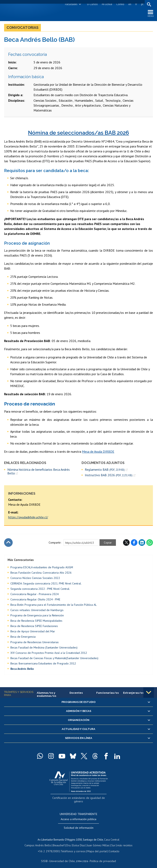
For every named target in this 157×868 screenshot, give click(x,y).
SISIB (46, 857)
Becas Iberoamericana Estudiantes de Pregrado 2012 (43, 664)
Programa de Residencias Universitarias (35, 643)
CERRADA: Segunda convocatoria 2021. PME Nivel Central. (46, 584)
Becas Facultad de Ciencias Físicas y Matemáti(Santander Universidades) (54, 659)
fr (136, 4)
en (129, 4)
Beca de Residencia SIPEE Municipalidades (36, 621)
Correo (120, 4)
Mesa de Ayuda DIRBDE (98, 452)
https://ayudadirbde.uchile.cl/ (28, 518)
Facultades (71, 4)
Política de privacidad (101, 857)
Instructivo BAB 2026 (109, 476)
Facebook (134, 543)
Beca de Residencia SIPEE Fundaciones (34, 627)
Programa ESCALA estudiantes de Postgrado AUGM (42, 568)
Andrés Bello (45, 842)
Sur (112, 842)
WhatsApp (150, 543)
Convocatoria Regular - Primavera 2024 (35, 595)
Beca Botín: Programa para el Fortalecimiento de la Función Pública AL (54, 606)
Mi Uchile (106, 4)
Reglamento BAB (105, 470)
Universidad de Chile (63, 857)
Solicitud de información (79, 824)
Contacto (111, 847)
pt (142, 4)
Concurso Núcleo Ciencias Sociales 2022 (35, 579)
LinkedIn (142, 543)
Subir (8, 543)
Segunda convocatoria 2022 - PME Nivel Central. (40, 590)
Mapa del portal (95, 847)
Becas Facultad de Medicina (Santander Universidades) (44, 648)
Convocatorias (22, 28)
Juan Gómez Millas (97, 842)
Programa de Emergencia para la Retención (37, 616)
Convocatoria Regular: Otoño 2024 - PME (35, 600)
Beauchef (59, 842)
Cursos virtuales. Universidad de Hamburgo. (37, 611)
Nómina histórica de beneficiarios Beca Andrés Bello (39, 472)
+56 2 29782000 (50, 847)
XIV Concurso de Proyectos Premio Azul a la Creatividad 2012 (49, 654)
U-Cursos (92, 4)
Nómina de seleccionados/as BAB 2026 (78, 134)
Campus (31, 842)
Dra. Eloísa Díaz (76, 842)
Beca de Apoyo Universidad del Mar (33, 632)
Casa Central (112, 836)
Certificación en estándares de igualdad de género (79, 799)
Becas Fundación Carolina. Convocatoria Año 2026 (41, 574)
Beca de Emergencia (23, 638)
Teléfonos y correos (72, 847)
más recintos (123, 842)
